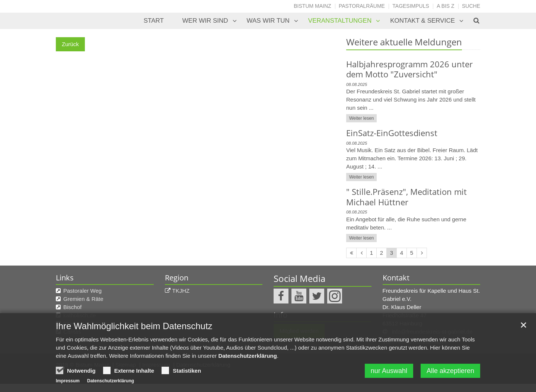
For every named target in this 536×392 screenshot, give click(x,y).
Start (154, 21)
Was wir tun (268, 21)
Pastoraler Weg (82, 291)
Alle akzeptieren (450, 382)
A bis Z (445, 6)
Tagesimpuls (411, 6)
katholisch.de (80, 315)
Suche (471, 6)
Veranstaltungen (340, 21)
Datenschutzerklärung (248, 367)
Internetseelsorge (85, 323)
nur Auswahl (389, 382)
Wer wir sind (205, 21)
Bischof (72, 307)
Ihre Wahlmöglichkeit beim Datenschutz (134, 337)
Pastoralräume (362, 6)
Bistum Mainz (312, 6)
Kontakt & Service (422, 21)
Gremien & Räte (83, 299)
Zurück (70, 44)
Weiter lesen (361, 118)
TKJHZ (181, 291)
